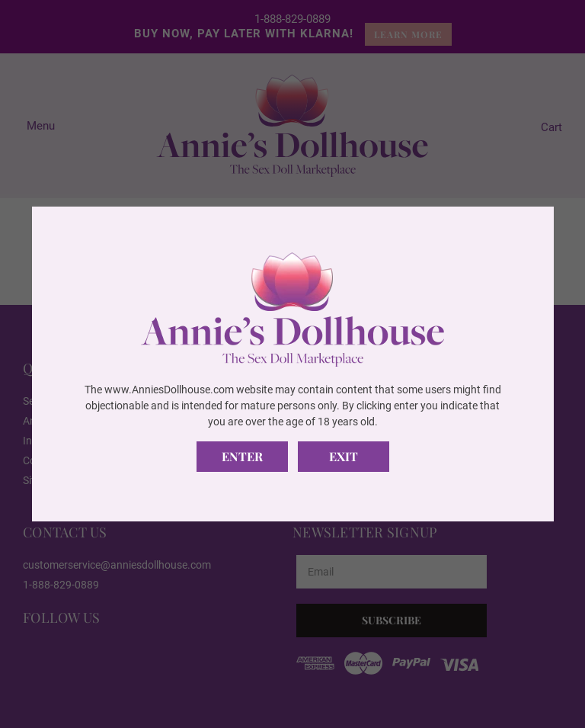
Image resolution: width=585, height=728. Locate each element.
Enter (242, 456)
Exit (344, 456)
